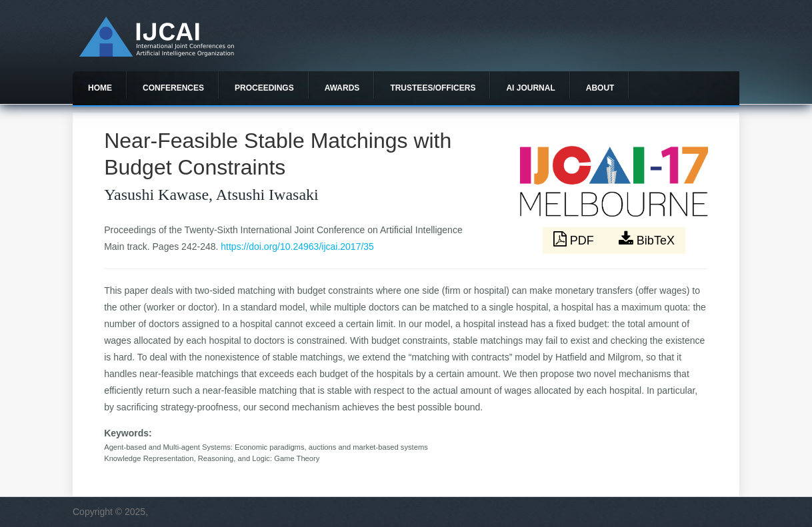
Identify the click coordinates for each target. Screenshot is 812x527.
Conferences (173, 88)
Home (100, 88)
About (600, 88)
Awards (342, 88)
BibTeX (647, 239)
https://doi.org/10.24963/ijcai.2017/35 (297, 247)
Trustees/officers (433, 88)
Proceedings (264, 88)
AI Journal (530, 88)
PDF (575, 239)
